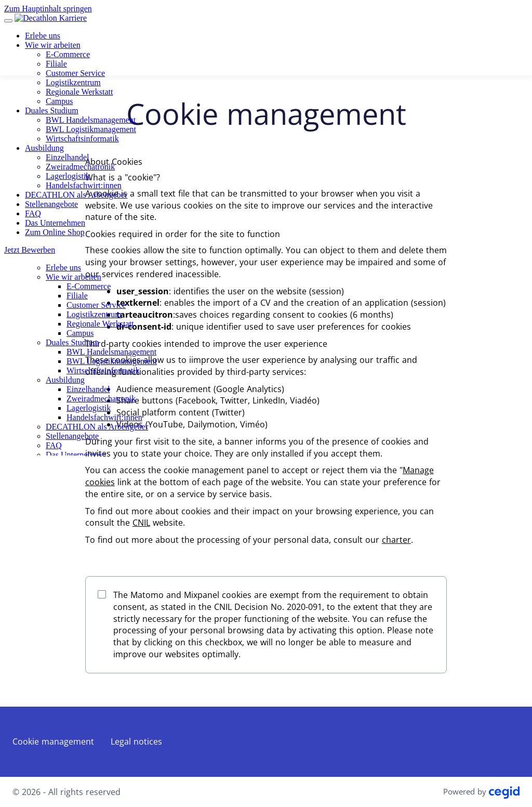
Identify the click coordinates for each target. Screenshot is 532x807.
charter (396, 540)
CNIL (141, 523)
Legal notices (136, 741)
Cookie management (53, 741)
